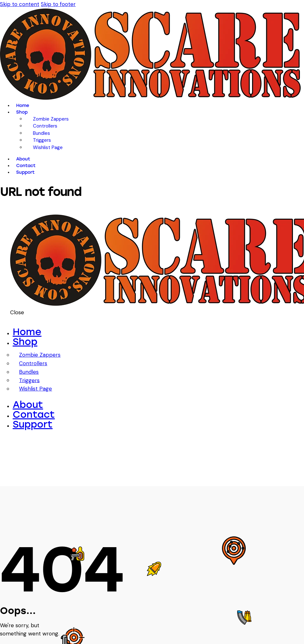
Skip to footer (58, 4)
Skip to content (20, 4)
